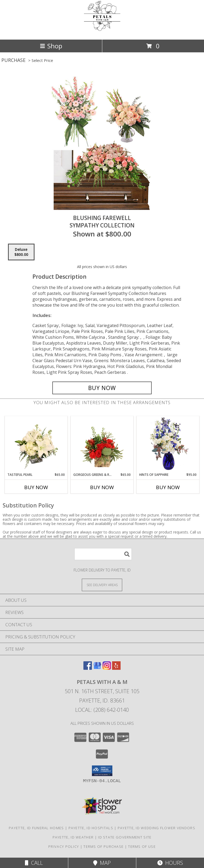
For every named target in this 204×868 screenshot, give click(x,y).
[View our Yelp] (116, 668)
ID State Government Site (125, 837)
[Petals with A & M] (102, 32)
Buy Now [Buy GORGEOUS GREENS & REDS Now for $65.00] (102, 487)
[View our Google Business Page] (97, 668)
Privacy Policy (64, 846)
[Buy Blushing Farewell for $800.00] (102, 388)
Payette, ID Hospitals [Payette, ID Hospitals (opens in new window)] (91, 828)
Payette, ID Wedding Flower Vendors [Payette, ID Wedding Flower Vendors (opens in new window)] (156, 828)
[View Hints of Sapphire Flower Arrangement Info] (168, 444)
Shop (51, 46)
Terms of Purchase (103, 846)
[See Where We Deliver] (102, 585)
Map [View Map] (102, 863)
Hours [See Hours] (170, 863)
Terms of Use (142, 846)
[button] (102, 771)
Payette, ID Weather (73, 837)
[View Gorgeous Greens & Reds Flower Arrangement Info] (102, 444)
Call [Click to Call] (34, 863)
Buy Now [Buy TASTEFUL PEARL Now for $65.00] (36, 487)
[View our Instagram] (107, 668)
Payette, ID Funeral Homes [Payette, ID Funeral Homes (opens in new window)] (36, 828)
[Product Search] (103, 554)
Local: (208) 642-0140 (102, 710)
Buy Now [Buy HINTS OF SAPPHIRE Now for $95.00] (168, 487)
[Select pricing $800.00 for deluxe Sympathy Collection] (21, 252)
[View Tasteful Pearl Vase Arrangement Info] (36, 444)
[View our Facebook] (88, 668)
